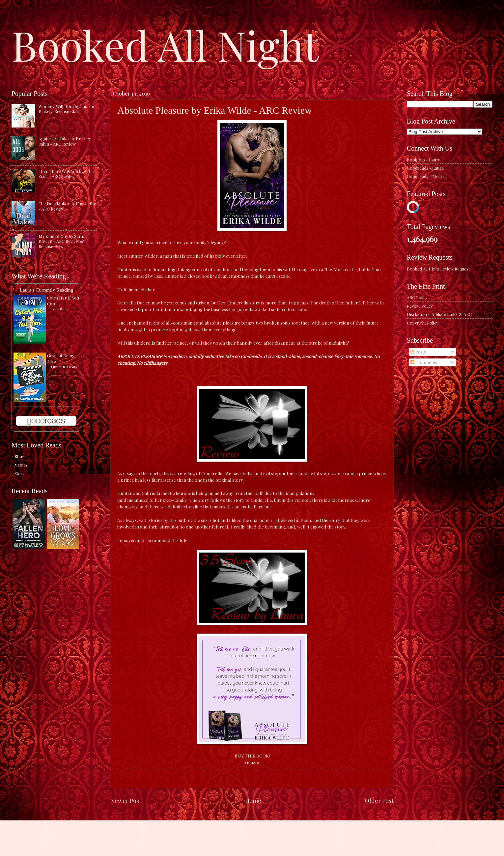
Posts (418, 352)
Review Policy (420, 306)
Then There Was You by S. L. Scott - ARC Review (65, 174)
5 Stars (18, 473)
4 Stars (18, 457)
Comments (424, 362)
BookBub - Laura (424, 160)
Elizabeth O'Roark (64, 367)
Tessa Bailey (60, 309)
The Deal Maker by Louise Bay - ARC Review (68, 206)
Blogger (296, 843)
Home (253, 800)
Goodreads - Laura (425, 168)
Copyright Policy (422, 323)
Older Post (379, 800)
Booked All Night (165, 44)
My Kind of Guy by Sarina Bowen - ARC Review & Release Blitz (63, 241)
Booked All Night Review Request (438, 269)
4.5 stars (19, 465)
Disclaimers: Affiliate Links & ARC (439, 314)
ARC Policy (417, 297)
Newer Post (126, 800)
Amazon (252, 762)
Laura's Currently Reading (46, 290)
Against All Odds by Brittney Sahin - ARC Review (65, 141)
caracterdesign (248, 843)
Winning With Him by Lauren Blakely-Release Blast (66, 109)
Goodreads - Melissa (427, 176)
